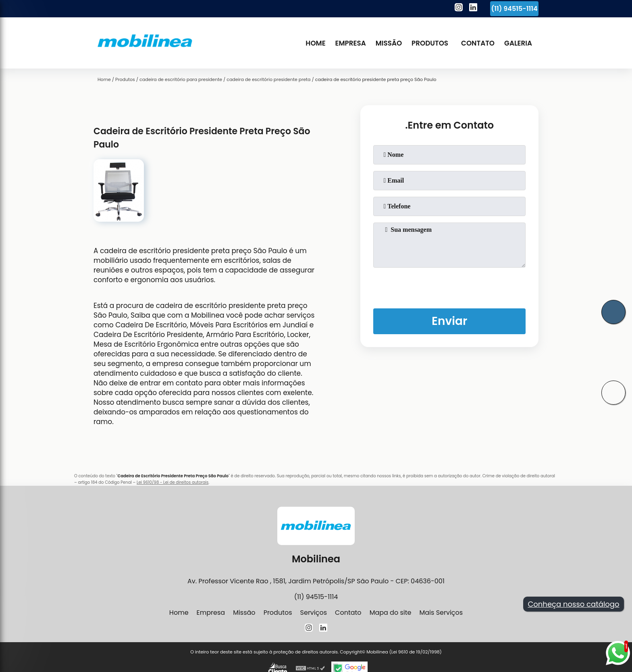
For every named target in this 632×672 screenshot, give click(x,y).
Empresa (351, 43)
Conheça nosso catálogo (573, 604)
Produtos (430, 43)
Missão (389, 43)
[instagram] (459, 8)
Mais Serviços (441, 613)
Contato (478, 43)
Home (315, 43)
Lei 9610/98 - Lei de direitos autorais (173, 482)
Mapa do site (391, 613)
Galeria (518, 43)
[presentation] (449, 286)
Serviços (314, 613)
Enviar (449, 321)
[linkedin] (473, 8)
